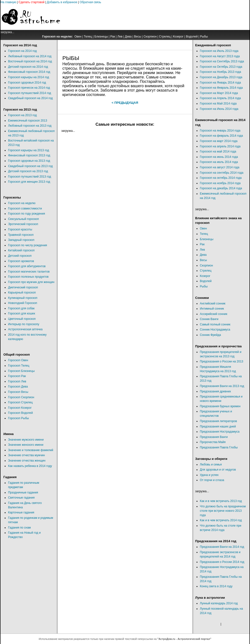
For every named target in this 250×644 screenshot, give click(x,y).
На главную (8, 2)
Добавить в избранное (62, 2)
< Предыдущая (125, 103)
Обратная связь (90, 2)
